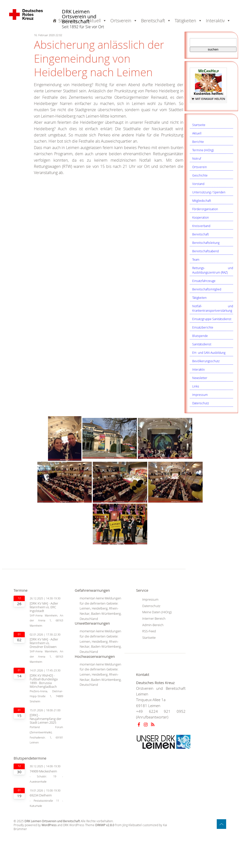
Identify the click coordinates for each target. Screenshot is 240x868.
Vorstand (198, 184)
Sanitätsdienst (202, 344)
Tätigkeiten (199, 298)
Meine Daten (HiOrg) (157, 612)
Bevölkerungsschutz (206, 361)
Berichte (198, 142)
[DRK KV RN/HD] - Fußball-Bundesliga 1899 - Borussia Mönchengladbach (44, 681)
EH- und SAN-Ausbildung (209, 353)
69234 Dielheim (41, 795)
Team (196, 259)
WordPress (49, 825)
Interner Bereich (154, 618)
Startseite (199, 125)
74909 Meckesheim (43, 771)
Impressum (200, 395)
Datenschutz (201, 403)
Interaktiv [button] (218, 21)
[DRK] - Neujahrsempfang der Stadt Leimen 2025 (46, 719)
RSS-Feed (149, 631)
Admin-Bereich (153, 625)
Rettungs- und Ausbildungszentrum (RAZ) (213, 270)
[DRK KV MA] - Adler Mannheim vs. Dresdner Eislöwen (44, 643)
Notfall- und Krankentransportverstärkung (213, 308)
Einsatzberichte (203, 327)
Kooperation (201, 217)
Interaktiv (199, 369)
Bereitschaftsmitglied (207, 289)
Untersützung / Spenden (209, 192)
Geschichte (200, 175)
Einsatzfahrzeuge (204, 281)
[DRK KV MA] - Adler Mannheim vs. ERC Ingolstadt (44, 607)
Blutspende (200, 336)
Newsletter (200, 378)
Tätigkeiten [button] (188, 21)
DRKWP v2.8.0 (105, 825)
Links (196, 386)
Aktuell (197, 133)
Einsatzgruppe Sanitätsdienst (212, 319)
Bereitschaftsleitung (206, 243)
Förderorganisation (205, 209)
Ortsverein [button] (124, 21)
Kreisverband (201, 226)
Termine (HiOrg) (203, 150)
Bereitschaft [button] (156, 21)
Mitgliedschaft (202, 201)
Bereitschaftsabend (205, 251)
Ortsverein (200, 167)
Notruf (197, 158)
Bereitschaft (201, 234)
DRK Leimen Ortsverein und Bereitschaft (79, 17)
